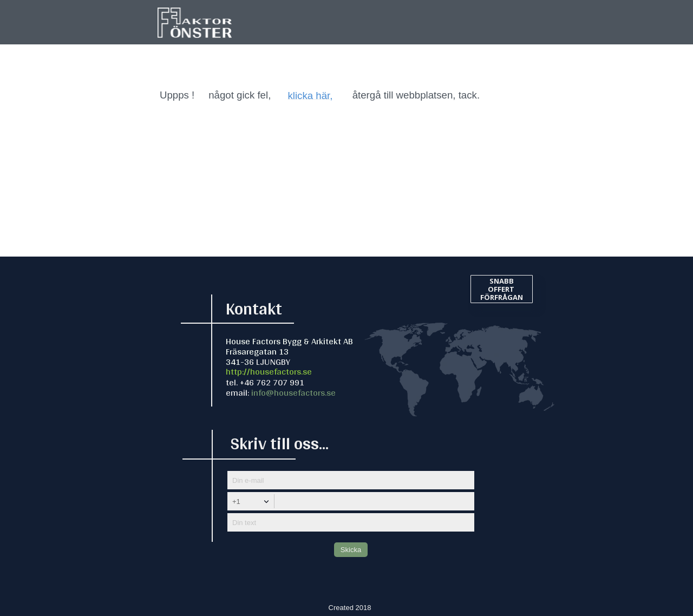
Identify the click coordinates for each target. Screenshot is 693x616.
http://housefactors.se (269, 371)
